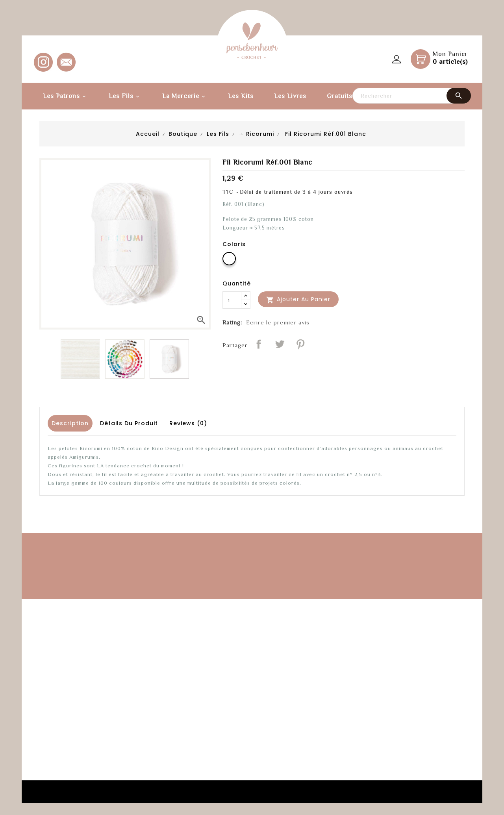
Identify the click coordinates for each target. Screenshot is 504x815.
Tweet (280, 344)
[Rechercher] (411, 96)
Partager (259, 344)
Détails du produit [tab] (129, 423)
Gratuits (340, 96)
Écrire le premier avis (278, 322)
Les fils (125, 97)
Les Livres (290, 96)
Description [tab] (70, 423)
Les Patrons (66, 97)
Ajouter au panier (298, 299)
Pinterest (300, 344)
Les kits (241, 96)
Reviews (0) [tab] (188, 423)
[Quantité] (232, 300)
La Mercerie (185, 97)
